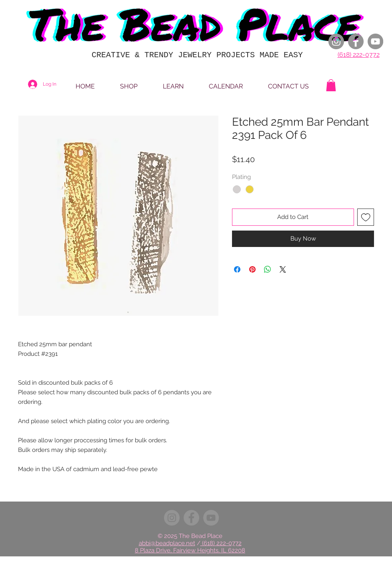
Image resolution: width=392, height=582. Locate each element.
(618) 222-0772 (359, 55)
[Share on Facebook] (237, 269)
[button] (331, 85)
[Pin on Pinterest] (252, 269)
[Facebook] (356, 41)
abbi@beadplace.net (167, 543)
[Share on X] (283, 269)
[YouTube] (375, 41)
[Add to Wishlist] (366, 217)
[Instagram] (336, 41)
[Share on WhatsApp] (268, 269)
